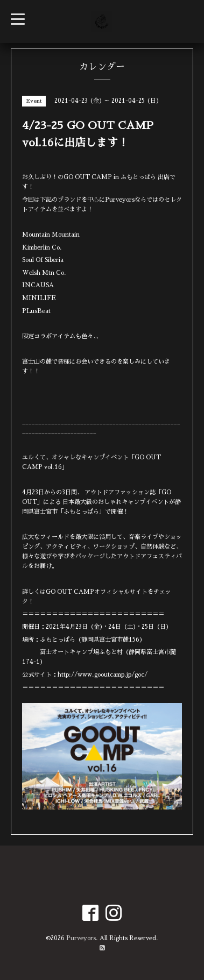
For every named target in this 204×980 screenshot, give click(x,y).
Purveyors (81, 938)
